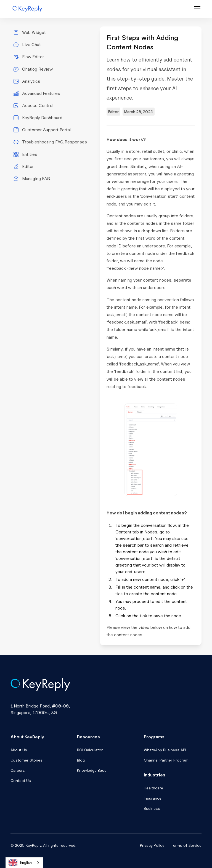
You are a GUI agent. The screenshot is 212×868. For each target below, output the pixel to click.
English (20, 863)
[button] (196, 9)
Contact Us (21, 780)
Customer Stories (26, 760)
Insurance (153, 798)
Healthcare (153, 788)
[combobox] (24, 863)
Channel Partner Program (166, 760)
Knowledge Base (92, 770)
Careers (18, 770)
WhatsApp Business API (165, 750)
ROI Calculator (90, 750)
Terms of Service (186, 845)
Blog (81, 760)
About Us (19, 750)
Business (152, 808)
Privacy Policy (152, 845)
